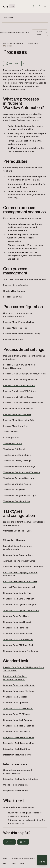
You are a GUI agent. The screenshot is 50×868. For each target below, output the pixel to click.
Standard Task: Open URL (16, 703)
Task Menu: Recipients (14, 490)
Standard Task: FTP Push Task (18, 645)
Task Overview (10, 432)
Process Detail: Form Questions (19, 385)
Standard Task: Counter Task (18, 593)
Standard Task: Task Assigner (18, 720)
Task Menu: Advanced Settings (18, 478)
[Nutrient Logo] (9, 6)
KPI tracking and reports (27, 813)
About (5, 864)
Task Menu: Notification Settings (19, 467)
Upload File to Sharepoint (16, 785)
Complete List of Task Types (17, 531)
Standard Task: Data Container (18, 599)
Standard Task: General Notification (21, 651)
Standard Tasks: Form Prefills (18, 634)
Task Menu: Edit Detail (14, 449)
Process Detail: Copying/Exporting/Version (24, 374)
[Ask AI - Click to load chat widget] (42, 860)
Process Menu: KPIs (13, 340)
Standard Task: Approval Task (18, 555)
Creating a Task (11, 438)
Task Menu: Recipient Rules (17, 501)
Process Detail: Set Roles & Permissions (23, 403)
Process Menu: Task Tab (15, 328)
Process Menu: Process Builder (19, 322)
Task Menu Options (13, 443)
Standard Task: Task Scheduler (19, 726)
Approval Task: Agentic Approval (19, 587)
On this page (42, 33)
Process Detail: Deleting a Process (20, 380)
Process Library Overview (16, 285)
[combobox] (24, 63)
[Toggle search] (39, 6)
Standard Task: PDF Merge (16, 714)
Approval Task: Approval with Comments (23, 567)
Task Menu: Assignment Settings (19, 496)
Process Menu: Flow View (16, 426)
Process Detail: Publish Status (18, 397)
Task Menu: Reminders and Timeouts (22, 472)
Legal (22, 864)
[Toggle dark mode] (33, 6)
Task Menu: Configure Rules (17, 455)
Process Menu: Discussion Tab (18, 420)
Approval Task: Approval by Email (19, 561)
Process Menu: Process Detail (18, 409)
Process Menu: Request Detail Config (22, 334)
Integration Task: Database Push (19, 743)
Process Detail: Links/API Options (20, 391)
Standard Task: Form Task (16, 628)
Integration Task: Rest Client (17, 749)
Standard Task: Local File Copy (19, 691)
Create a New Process (14, 291)
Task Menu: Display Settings (17, 461)
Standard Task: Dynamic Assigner (20, 605)
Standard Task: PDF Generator (18, 708)
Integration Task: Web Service (18, 755)
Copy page (12, 63)
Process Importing (12, 297)
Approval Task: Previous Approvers (20, 581)
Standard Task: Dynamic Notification (21, 610)
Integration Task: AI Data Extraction (21, 779)
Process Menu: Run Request (17, 414)
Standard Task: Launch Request (19, 685)
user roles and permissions (28, 820)
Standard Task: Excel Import (17, 622)
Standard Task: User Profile (17, 732)
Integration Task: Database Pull (19, 737)
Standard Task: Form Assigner (18, 639)
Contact (14, 864)
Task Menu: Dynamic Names (17, 484)
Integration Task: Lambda (16, 791)
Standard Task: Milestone (16, 697)
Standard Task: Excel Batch (17, 616)
